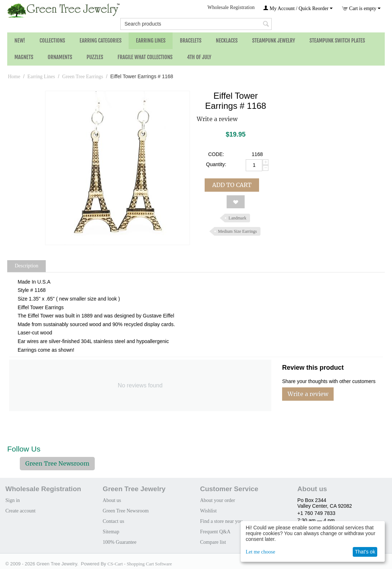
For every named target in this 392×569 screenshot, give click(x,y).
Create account (21, 511)
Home (14, 77)
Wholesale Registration (231, 7)
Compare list (213, 542)
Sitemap (111, 532)
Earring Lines (151, 41)
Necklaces (227, 41)
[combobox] (196, 24)
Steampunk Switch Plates (337, 41)
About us (112, 500)
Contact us (113, 521)
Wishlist (208, 511)
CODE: (216, 154)
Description (26, 266)
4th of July (199, 57)
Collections (52, 41)
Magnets (24, 57)
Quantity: (216, 164)
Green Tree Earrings (83, 77)
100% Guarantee (120, 542)
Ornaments (60, 57)
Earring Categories (101, 41)
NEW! (20, 41)
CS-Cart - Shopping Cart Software (140, 564)
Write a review (217, 119)
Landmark (237, 218)
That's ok (365, 552)
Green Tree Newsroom (57, 463)
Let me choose (260, 552)
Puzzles (95, 57)
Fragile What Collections (145, 57)
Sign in (13, 500)
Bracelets (191, 41)
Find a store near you (221, 521)
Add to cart (232, 185)
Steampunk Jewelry (274, 41)
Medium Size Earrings (237, 231)
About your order (217, 500)
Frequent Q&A (215, 532)
